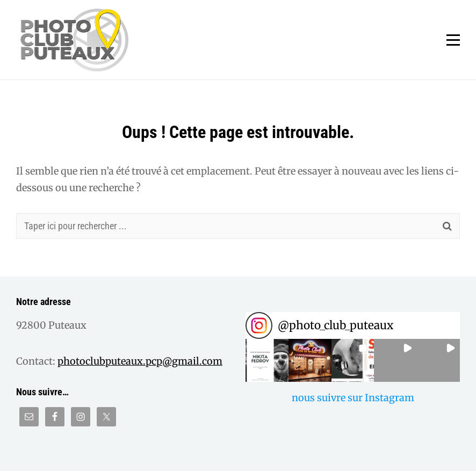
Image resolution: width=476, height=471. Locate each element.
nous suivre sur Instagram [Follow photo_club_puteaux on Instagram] (353, 398)
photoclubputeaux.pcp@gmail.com (140, 361)
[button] (267, 360)
